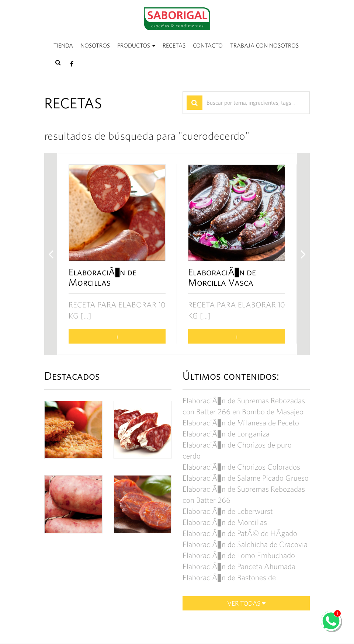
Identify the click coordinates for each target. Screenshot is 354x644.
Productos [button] (136, 45)
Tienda (63, 45)
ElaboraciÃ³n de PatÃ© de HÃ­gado (240, 533)
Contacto (208, 45)
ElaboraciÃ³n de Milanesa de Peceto (241, 423)
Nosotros (95, 45)
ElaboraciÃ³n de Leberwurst (228, 511)
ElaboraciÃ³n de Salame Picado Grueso (246, 478)
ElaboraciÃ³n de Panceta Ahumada (239, 566)
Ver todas (246, 603)
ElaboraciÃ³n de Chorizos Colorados (241, 467)
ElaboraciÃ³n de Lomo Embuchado (239, 555)
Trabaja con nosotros (264, 45)
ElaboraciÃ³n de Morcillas (225, 522)
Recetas (174, 45)
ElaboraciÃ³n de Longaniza (226, 434)
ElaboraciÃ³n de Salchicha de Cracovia (245, 544)
